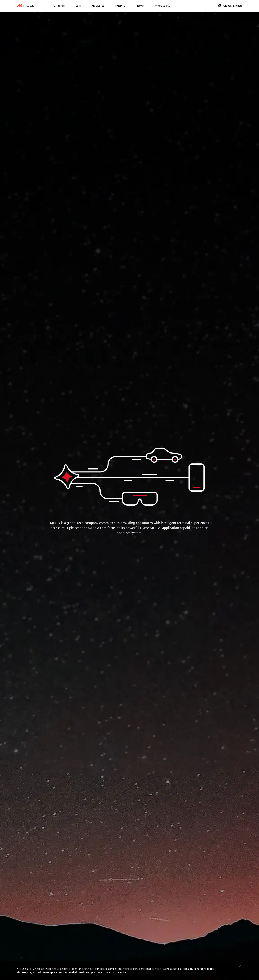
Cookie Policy (119, 972)
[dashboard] (26, 6)
